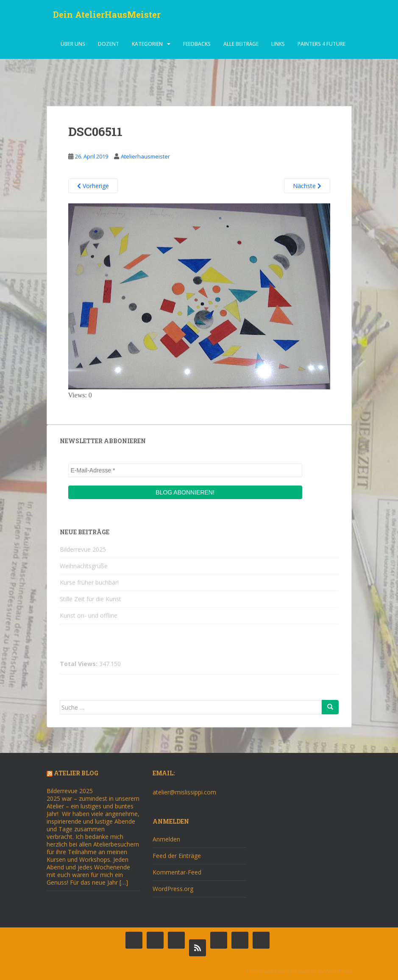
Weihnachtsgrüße (84, 566)
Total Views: (79, 664)
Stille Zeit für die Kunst (90, 599)
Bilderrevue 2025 (83, 549)
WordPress (338, 971)
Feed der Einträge (177, 856)
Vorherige (93, 186)
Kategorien (147, 44)
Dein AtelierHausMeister (107, 15)
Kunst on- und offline (89, 615)
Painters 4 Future (321, 44)
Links (278, 44)
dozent (109, 44)
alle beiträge (241, 44)
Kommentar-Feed (177, 872)
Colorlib (284, 971)
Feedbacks (197, 44)
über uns (73, 44)
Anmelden (166, 839)
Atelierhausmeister (145, 156)
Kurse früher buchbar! (89, 582)
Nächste (307, 186)
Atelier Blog (76, 773)
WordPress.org (173, 889)
